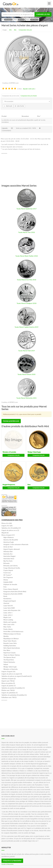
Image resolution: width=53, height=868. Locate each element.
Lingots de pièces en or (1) (10, 530)
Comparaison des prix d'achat (29, 96)
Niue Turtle (7, 627)
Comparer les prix (43, 14)
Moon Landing (8, 620)
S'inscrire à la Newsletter (12, 861)
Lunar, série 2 (8, 615)
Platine (32, 20)
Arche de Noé (8, 547)
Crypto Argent (8, 570)
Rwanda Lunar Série (10, 643)
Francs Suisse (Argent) (11, 589)
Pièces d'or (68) (7, 523)
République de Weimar (11, 639)
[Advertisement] (26, 168)
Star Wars (7, 650)
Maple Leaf (7, 617)
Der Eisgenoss (8, 577)
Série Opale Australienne (12, 648)
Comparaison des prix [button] (14, 455)
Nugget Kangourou (9, 485)
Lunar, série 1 (8, 613)
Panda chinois (8, 629)
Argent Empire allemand (12, 549)
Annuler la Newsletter (8, 864)
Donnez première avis (11, 421)
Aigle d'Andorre (9, 537)
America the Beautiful (11, 540)
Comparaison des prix (25, 30)
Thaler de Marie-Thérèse (12, 655)
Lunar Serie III (8, 606)
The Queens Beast (9, 657)
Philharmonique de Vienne (12, 634)
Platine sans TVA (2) (8, 690)
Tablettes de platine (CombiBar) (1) (13, 688)
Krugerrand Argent (10, 601)
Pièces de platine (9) (8, 683)
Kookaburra (7, 599)
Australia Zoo (8, 554)
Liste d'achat (19, 106)
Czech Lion (7, 573)
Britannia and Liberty (11, 566)
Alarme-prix (8, 106)
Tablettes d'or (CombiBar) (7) (11, 528)
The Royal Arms (9, 660)
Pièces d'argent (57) (8, 535)
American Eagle (9, 542)
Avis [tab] (15, 30)
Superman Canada (9, 653)
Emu (29, 485)
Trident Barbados (9, 662)
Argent (19, 20)
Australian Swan (9, 559)
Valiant (6, 664)
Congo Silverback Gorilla (12, 568)
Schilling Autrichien (10, 646)
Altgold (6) (5, 533)
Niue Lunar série (9, 624)
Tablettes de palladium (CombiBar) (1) (14, 695)
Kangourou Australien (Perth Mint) (15, 591)
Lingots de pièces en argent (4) (12, 674)
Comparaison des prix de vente (11, 96)
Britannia (6, 563)
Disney (6, 580)
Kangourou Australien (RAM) (13, 594)
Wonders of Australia (9, 452)
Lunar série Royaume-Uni (12, 610)
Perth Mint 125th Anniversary (13, 631)
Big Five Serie (8, 561)
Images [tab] (5, 30)
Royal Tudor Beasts (10, 641)
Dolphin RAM (8, 582)
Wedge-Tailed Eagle (34, 452)
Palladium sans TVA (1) (9, 697)
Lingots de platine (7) (9, 686)
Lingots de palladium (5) (9, 693)
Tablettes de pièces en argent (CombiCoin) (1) (17, 676)
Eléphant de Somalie (10, 584)
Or (7, 20)
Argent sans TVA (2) (8, 681)
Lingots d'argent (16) (8, 671)
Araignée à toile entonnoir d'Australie (16, 544)
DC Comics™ (8, 575)
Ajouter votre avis (29, 89)
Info (10, 30)
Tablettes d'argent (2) (9, 679)
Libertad (6, 603)
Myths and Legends (10, 622)
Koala (5, 596)
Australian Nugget (9, 556)
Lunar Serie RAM (9, 608)
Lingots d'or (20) (7, 526)
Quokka (6, 636)
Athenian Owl (8, 551)
